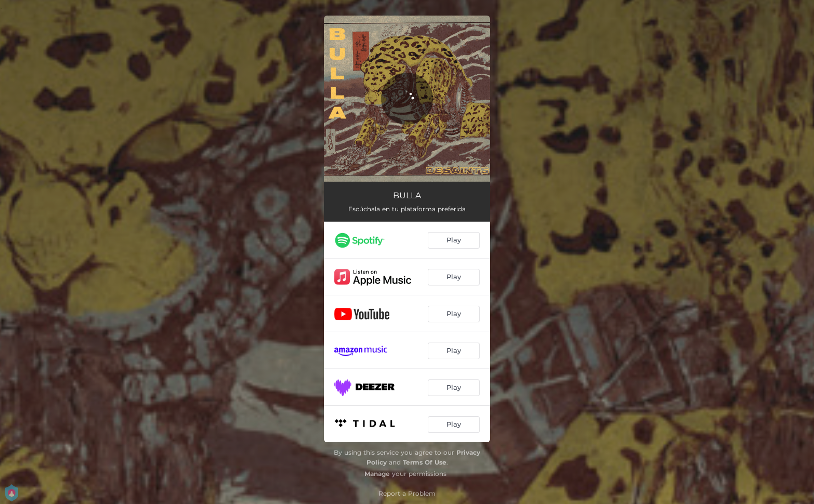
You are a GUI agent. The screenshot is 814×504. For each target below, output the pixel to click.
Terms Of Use (425, 462)
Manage (377, 474)
